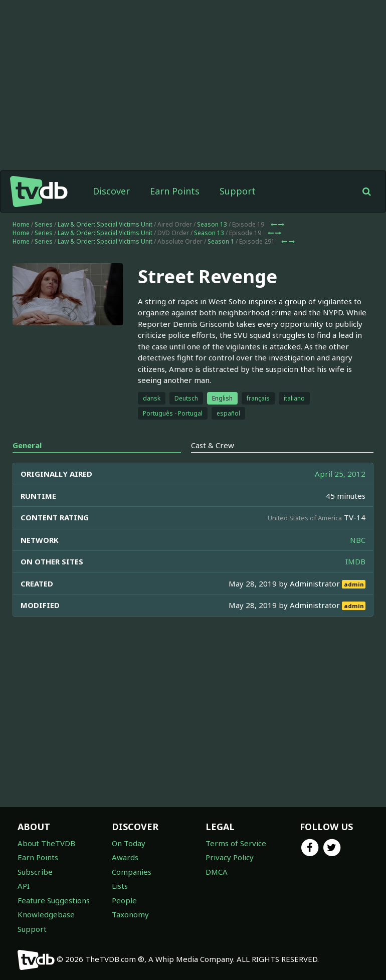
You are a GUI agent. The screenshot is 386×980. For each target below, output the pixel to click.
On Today (129, 843)
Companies (132, 872)
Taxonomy (130, 914)
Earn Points (175, 191)
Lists (120, 886)
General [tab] (27, 445)
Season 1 (221, 241)
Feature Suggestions (54, 900)
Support (238, 191)
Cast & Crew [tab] (213, 445)
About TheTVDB (46, 843)
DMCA (217, 872)
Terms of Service (236, 843)
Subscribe (35, 872)
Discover (111, 191)
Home (21, 224)
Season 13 (212, 224)
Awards (125, 857)
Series (44, 224)
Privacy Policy (230, 857)
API (24, 886)
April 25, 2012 (340, 474)
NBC (358, 540)
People (124, 900)
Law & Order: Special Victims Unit (105, 224)
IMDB (355, 561)
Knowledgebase (46, 914)
